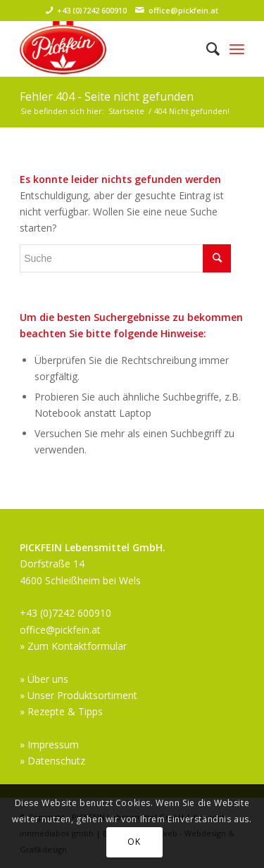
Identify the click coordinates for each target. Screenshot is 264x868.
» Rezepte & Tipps (61, 711)
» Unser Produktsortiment (78, 695)
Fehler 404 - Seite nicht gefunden (107, 96)
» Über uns (44, 679)
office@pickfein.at (183, 10)
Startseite (126, 111)
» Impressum (49, 744)
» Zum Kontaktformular (73, 646)
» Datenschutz (52, 761)
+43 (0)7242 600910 (92, 10)
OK (134, 842)
